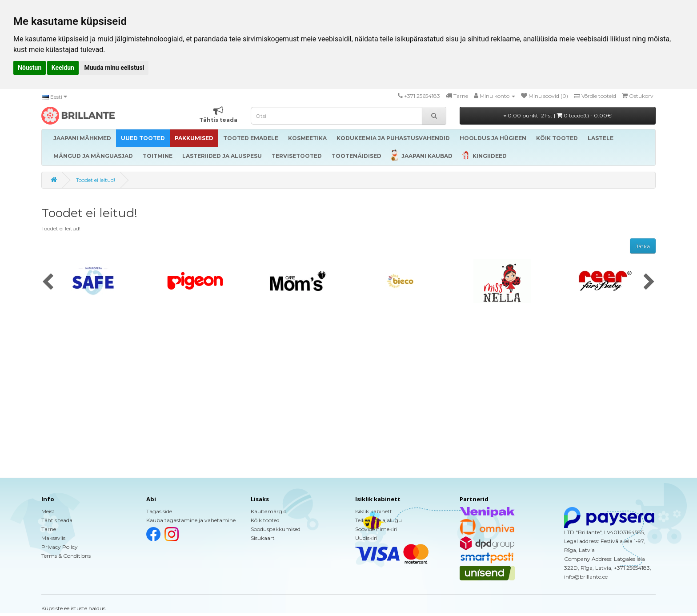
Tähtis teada (57, 520)
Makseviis (53, 538)
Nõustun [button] (30, 68)
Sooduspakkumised (276, 529)
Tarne (49, 529)
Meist (48, 511)
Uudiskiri (366, 538)
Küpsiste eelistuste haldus (73, 608)
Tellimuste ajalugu (379, 520)
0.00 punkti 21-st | (558, 115)
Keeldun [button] (63, 68)
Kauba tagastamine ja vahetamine (191, 520)
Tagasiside (159, 511)
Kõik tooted (265, 520)
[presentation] (48, 282)
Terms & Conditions (66, 556)
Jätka (643, 246)
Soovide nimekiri (376, 529)
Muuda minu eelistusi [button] (114, 68)
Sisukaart (263, 538)
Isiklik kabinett (374, 511)
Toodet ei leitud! (96, 180)
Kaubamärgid (269, 511)
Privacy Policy (60, 547)
